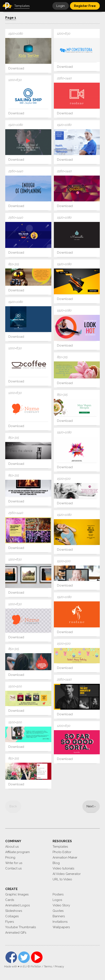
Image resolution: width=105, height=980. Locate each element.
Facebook (11, 957)
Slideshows (14, 911)
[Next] (91, 806)
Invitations (60, 922)
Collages (12, 916)
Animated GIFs (16, 933)
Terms (48, 966)
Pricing (10, 857)
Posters (58, 894)
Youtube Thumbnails (21, 927)
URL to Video (62, 879)
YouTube (37, 957)
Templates (60, 847)
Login (61, 6)
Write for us (14, 863)
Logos (57, 900)
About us (12, 847)
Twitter (24, 957)
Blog (56, 863)
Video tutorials (63, 868)
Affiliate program (17, 852)
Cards (10, 900)
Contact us (13, 868)
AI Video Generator (67, 874)
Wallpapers (61, 927)
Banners (59, 916)
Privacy (59, 966)
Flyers (10, 922)
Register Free (85, 6)
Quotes (58, 911)
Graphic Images (17, 894)
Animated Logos (17, 905)
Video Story (61, 905)
